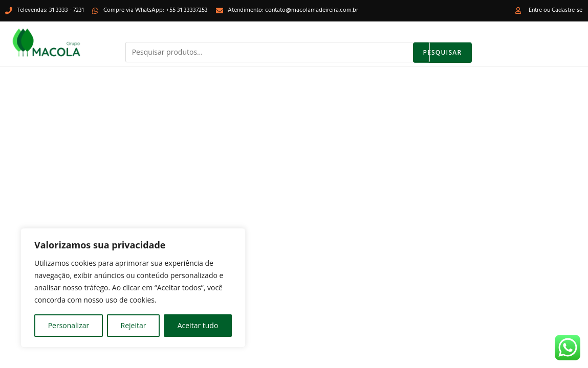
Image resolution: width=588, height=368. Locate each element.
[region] (133, 288)
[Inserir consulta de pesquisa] (294, 308)
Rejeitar (134, 325)
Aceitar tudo (198, 325)
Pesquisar (443, 52)
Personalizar (69, 325)
